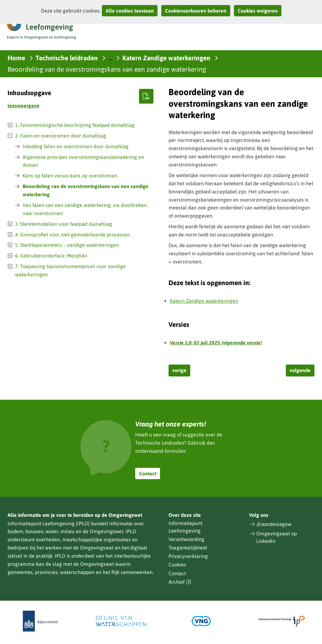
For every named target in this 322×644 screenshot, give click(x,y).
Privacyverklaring (188, 556)
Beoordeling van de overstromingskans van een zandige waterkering (86, 190)
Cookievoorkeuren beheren (196, 11)
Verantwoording (186, 539)
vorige (179, 370)
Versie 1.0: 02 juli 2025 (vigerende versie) (216, 343)
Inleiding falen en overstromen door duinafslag (76, 146)
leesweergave (23, 106)
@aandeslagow (274, 524)
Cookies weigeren (258, 11)
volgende (300, 370)
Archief (180, 582)
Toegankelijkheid (188, 548)
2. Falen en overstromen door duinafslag (61, 136)
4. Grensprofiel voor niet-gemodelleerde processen (72, 235)
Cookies (177, 565)
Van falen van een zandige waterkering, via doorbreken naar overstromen (85, 209)
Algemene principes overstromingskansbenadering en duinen (83, 161)
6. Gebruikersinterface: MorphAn (51, 256)
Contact (148, 474)
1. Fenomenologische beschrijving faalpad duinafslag (75, 125)
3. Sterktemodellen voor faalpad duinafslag (64, 224)
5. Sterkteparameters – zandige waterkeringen (67, 245)
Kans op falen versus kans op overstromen (70, 176)
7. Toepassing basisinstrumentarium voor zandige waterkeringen (70, 270)
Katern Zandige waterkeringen (204, 301)
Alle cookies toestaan (130, 11)
